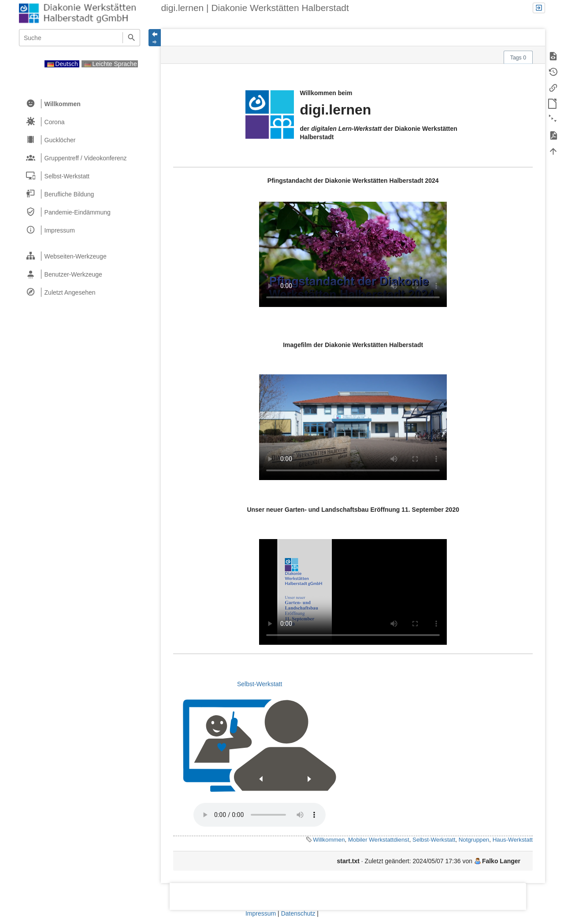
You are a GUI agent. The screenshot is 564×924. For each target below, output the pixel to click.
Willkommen (329, 840)
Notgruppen (474, 840)
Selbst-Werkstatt (260, 684)
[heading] (80, 104)
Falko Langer (501, 861)
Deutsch (63, 64)
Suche (131, 38)
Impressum (261, 913)
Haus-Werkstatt (513, 840)
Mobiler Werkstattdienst (379, 840)
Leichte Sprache (111, 64)
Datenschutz (298, 913)
